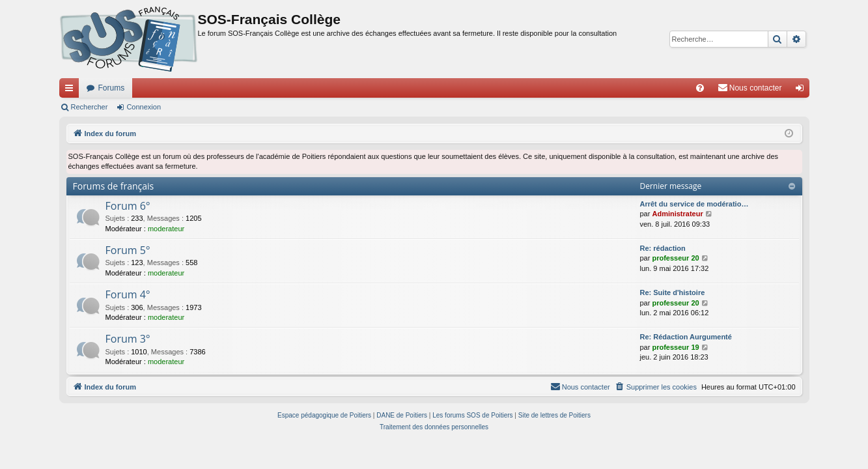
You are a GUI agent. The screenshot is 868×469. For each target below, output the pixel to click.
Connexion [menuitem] (802, 91)
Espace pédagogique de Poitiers (324, 415)
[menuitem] (700, 88)
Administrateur (677, 214)
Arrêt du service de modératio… (694, 204)
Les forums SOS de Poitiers (472, 415)
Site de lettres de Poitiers (554, 415)
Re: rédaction (663, 248)
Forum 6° (128, 206)
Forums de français (114, 186)
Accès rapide (72, 91)
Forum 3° (128, 339)
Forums (112, 88)
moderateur (166, 229)
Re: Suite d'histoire (673, 292)
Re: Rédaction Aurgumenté (686, 337)
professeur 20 (675, 258)
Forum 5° (128, 250)
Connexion (144, 107)
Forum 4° (128, 294)
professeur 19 (675, 347)
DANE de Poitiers (402, 415)
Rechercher (90, 107)
